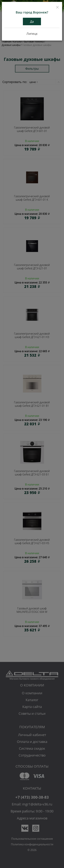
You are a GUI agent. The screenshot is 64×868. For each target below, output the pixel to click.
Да (32, 21)
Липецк (32, 34)
